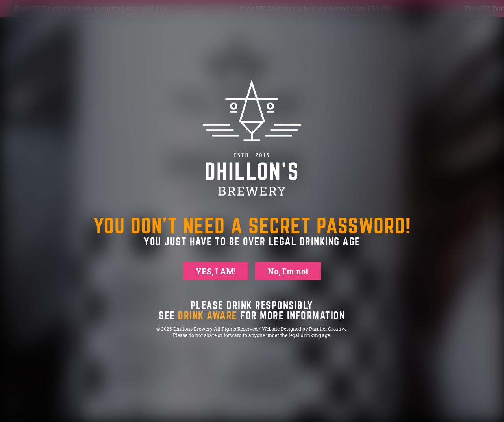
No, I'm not (288, 271)
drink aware (208, 315)
